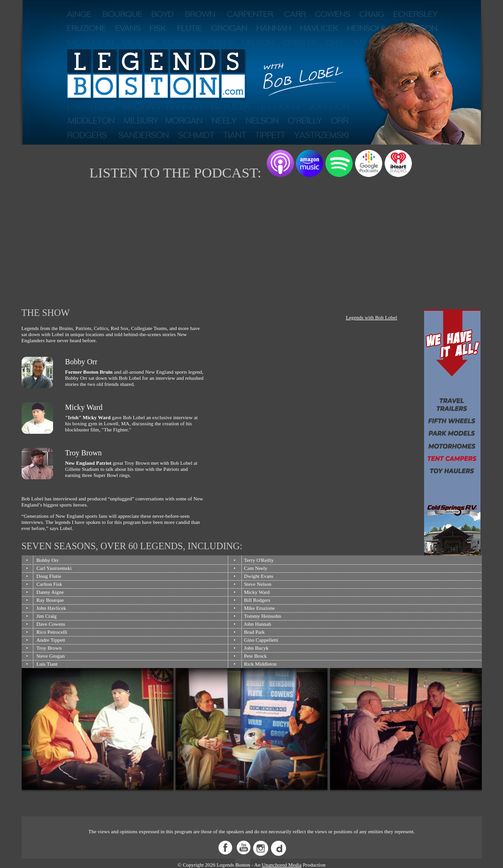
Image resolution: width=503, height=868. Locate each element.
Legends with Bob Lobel (371, 317)
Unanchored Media (282, 865)
